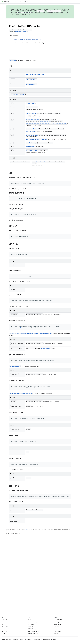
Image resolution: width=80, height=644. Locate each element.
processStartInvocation (33, 120)
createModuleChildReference (40, 162)
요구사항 (4, 622)
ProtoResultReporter (21, 32)
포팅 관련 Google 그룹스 (33, 634)
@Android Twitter (32, 620)
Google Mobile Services (59, 629)
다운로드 (4, 624)
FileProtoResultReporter (18, 94)
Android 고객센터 (58, 620)
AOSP (10, 21)
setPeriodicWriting (32, 150)
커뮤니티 (11, 639)
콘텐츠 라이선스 (27, 529)
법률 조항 (16, 639)
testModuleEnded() (31, 131)
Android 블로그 (31, 624)
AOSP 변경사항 (20, 14)
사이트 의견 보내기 (38, 639)
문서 (13, 2)
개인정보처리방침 (29, 639)
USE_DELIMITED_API (31, 84)
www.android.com (58, 627)
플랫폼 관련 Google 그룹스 (34, 629)
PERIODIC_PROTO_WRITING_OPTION (35, 74)
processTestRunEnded (32, 135)
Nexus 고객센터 (57, 624)
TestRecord (13, 60)
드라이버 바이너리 (6, 631)
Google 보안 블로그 (32, 627)
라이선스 (22, 639)
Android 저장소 (5, 620)
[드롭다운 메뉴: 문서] (16, 2)
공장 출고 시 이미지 (6, 629)
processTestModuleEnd (32, 129)
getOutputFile (30, 103)
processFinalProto (31, 113)
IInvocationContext (45, 121)
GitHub (3, 634)
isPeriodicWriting (31, 107)
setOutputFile (30, 147)
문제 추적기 (56, 634)
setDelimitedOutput (32, 143)
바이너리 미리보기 (6, 627)
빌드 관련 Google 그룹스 (33, 631)
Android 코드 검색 (24, 2)
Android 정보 (5, 639)
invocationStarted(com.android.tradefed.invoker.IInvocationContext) (46, 124)
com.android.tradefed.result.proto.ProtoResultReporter (28, 39)
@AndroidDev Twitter (33, 622)
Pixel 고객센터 (57, 622)
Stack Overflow (57, 631)
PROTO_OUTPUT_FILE (31, 79)
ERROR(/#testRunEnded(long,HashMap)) (37, 139)
